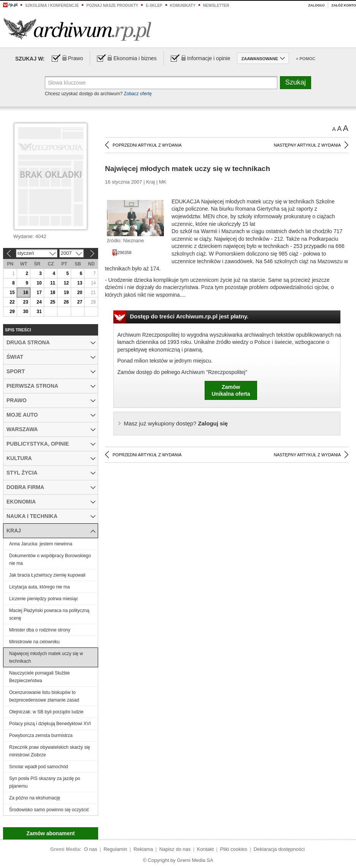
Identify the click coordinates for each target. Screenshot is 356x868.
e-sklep (154, 6)
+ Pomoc (306, 59)
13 (80, 283)
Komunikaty (183, 6)
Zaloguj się (176, 423)
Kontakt (205, 849)
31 (39, 312)
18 (53, 293)
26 (66, 302)
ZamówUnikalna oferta (231, 390)
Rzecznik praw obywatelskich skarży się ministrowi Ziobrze (50, 751)
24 (39, 302)
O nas (91, 849)
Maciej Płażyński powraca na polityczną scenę (49, 614)
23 (26, 302)
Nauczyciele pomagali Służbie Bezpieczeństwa (39, 677)
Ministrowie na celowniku (34, 642)
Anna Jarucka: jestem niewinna (41, 544)
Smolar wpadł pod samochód (39, 767)
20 (80, 293)
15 (12, 293)
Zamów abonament (51, 833)
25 (53, 302)
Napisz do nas (175, 849)
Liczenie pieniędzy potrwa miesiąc (44, 599)
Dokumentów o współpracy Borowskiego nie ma (50, 559)
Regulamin (115, 849)
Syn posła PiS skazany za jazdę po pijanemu (45, 782)
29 (12, 312)
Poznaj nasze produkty (112, 6)
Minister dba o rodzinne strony (40, 630)
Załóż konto (344, 5)
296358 (122, 253)
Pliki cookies (234, 849)
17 (39, 293)
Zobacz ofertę (137, 94)
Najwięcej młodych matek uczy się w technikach (46, 657)
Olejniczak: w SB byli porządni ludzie (46, 712)
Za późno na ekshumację (35, 798)
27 (80, 302)
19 (66, 293)
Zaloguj (316, 5)
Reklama (143, 849)
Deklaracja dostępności (279, 849)
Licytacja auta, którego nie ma (39, 587)
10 (39, 283)
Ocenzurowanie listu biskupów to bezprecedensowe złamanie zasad (44, 696)
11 (53, 283)
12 (66, 283)
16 (26, 293)
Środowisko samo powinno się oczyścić (49, 810)
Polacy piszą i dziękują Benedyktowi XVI (50, 724)
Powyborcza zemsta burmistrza (41, 735)
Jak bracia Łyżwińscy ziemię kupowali (47, 575)
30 (26, 312)
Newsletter (216, 6)
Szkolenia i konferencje (52, 6)
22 (12, 302)
